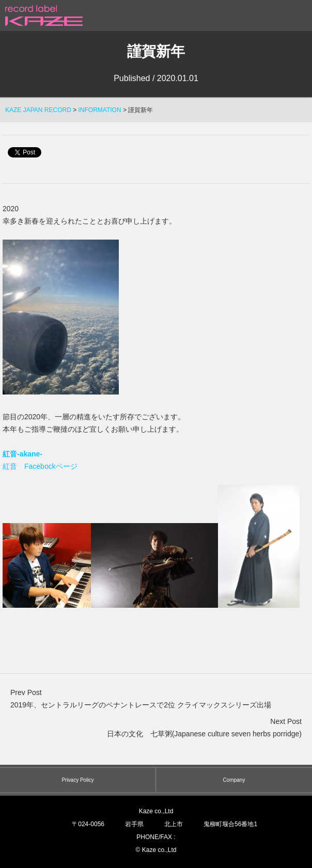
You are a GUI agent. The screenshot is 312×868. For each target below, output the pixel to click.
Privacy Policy (77, 780)
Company (234, 780)
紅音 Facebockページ (40, 466)
